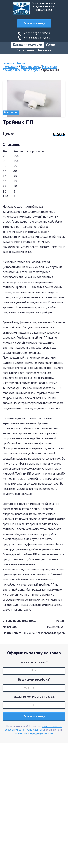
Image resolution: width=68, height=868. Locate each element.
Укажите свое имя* (34, 663)
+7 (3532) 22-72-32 (37, 38)
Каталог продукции (28, 45)
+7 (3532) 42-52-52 (37, 34)
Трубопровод (30, 67)
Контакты (45, 51)
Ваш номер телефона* (34, 680)
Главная (8, 63)
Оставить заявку (34, 23)
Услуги (50, 45)
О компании (25, 51)
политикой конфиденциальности (34, 734)
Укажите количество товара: (34, 697)
